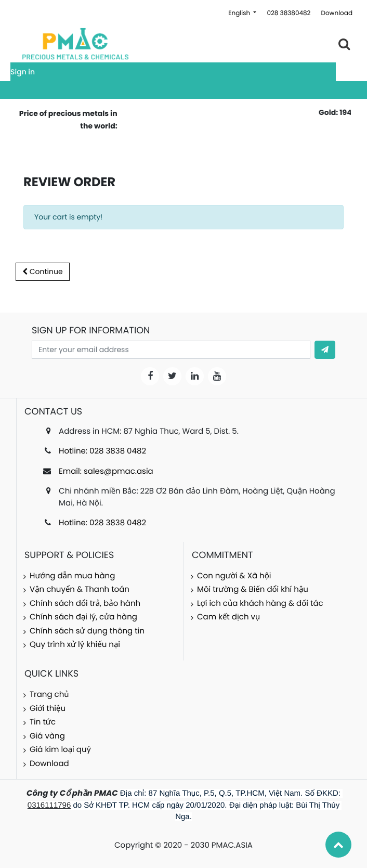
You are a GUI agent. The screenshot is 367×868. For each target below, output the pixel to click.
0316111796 (49, 805)
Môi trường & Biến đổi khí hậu (253, 590)
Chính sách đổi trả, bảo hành (85, 604)
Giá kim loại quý (60, 750)
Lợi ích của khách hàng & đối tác (260, 604)
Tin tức (43, 722)
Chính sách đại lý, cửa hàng (83, 617)
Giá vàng (47, 736)
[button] (325, 350)
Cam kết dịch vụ (228, 617)
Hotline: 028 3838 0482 (102, 451)
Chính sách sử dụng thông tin (87, 631)
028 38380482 (289, 13)
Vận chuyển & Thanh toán (80, 590)
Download (337, 13)
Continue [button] (43, 271)
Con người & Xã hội (234, 576)
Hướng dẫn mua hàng (72, 576)
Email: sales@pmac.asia (106, 471)
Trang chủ (49, 695)
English (240, 13)
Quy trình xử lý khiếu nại (75, 645)
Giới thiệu (48, 709)
